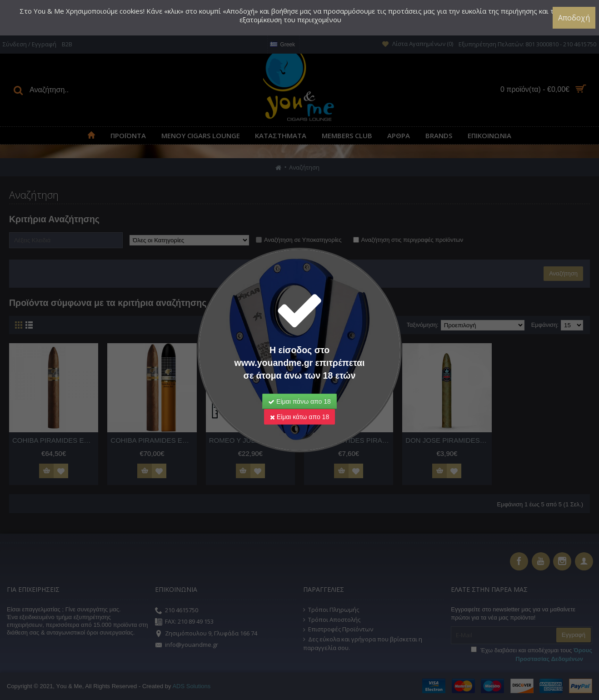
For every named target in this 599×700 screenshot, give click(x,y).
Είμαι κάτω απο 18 (299, 417)
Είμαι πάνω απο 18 (299, 401)
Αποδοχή (574, 18)
